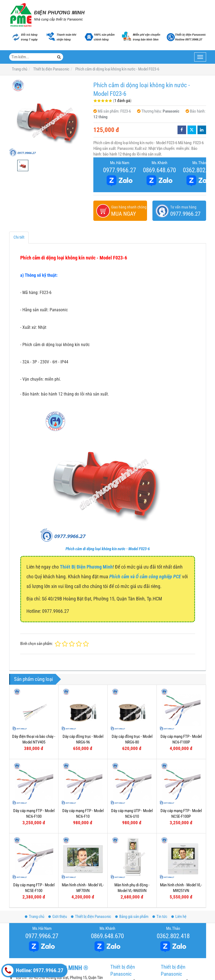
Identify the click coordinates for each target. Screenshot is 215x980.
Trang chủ (35, 917)
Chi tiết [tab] (19, 237)
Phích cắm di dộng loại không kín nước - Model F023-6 (108, 549)
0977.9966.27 (120, 170)
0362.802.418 (173, 936)
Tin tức (160, 917)
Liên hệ (179, 917)
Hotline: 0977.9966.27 (33, 971)
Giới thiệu (58, 917)
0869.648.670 (159, 170)
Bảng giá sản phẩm (132, 917)
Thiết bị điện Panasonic (91, 917)
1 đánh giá (122, 101)
